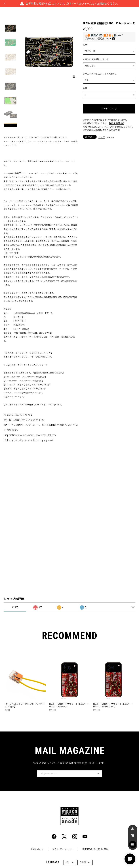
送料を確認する (117, 123)
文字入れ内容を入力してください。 (100, 74)
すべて (15, 607)
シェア (102, 137)
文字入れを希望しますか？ (96, 59)
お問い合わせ (37, 849)
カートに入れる (109, 109)
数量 (85, 88)
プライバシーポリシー (63, 849)
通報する (110, 138)
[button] (10, 125)
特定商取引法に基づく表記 (95, 849)
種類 (85, 45)
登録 (98, 774)
